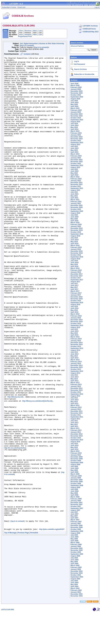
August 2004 (75, 579)
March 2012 (75, 405)
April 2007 (74, 518)
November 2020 (77, 207)
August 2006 (75, 533)
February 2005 (76, 567)
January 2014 (76, 364)
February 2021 (76, 202)
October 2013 (76, 369)
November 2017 (77, 276)
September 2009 (77, 463)
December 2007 (77, 503)
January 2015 (76, 341)
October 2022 (76, 164)
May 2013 (74, 379)
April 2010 (74, 449)
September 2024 (77, 120)
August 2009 (75, 465)
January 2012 (76, 409)
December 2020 (77, 205)
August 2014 (75, 350)
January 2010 (76, 455)
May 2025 (74, 104)
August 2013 (75, 373)
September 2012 (77, 394)
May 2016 (74, 310)
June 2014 (75, 354)
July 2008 (74, 489)
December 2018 (77, 251)
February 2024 (76, 133)
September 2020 (77, 211)
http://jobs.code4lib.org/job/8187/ (52, 623)
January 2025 (76, 112)
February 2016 (76, 316)
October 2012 (76, 392)
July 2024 (74, 124)
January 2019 (76, 249)
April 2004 (74, 586)
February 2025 (76, 110)
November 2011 (77, 413)
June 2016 (75, 308)
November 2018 (77, 253)
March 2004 (75, 588)
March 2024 (75, 131)
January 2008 (76, 501)
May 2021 (74, 196)
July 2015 (74, 329)
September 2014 (77, 348)
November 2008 (77, 482)
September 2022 (77, 165)
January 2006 (76, 546)
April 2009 (74, 472)
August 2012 (75, 396)
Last (40, 31)
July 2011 (74, 421)
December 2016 (77, 297)
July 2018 (74, 261)
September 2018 (77, 257)
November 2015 (77, 322)
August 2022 (75, 167)
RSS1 (89, 633)
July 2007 (74, 512)
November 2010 (77, 436)
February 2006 (76, 545)
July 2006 (74, 535)
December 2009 (77, 457)
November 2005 (77, 550)
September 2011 (77, 417)
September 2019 (77, 234)
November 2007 (77, 505)
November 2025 (77, 93)
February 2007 (76, 522)
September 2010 (77, 440)
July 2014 (74, 352)
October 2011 (76, 415)
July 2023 (74, 146)
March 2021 (75, 200)
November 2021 (77, 185)
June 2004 (75, 583)
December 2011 (77, 411)
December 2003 (77, 594)
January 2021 (76, 204)
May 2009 (74, 470)
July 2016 (74, 306)
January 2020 (76, 226)
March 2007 (75, 520)
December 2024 (77, 114)
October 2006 (76, 529)
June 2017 (75, 285)
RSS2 (96, 633)
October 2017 (76, 278)
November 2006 (77, 527)
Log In (77, 61)
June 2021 (75, 194)
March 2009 (75, 474)
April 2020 (74, 221)
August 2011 (75, 419)
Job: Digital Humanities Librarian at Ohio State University (42, 44)
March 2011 (75, 428)
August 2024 (75, 122)
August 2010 (75, 442)
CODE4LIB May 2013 (90, 32)
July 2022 (74, 169)
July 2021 (74, 192)
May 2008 (74, 493)
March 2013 (75, 383)
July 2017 (74, 284)
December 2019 (77, 228)
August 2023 (75, 145)
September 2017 (77, 280)
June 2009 (75, 468)
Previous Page (23, 627)
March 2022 (75, 177)
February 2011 (76, 430)
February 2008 (76, 499)
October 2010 (76, 438)
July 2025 (74, 101)
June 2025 (75, 103)
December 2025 (77, 91)
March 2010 (75, 451)
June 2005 (75, 560)
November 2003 (77, 596)
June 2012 (75, 400)
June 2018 (75, 263)
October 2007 (76, 506)
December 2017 (77, 274)
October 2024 (76, 118)
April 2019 (74, 244)
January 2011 (76, 432)
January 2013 (76, 386)
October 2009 (76, 461)
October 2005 (76, 552)
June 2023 (75, 148)
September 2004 (77, 577)
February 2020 (76, 225)
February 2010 (76, 453)
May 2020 (74, 219)
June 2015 (75, 331)
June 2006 (75, 537)
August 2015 (75, 327)
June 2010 (75, 445)
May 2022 (74, 173)
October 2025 (76, 95)
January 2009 (76, 478)
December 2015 (77, 320)
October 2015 (76, 324)
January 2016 (76, 318)
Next (35, 31)
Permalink (34, 627)
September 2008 (77, 485)
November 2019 (77, 230)
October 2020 (76, 209)
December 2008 (77, 480)
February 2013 (76, 385)
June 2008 (75, 491)
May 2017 (74, 287)
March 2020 (75, 223)
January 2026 (76, 89)
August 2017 (75, 282)
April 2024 (74, 129)
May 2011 (74, 425)
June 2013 (75, 377)
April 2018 (74, 266)
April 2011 (74, 426)
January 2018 (76, 272)
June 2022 (75, 171)
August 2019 (75, 236)
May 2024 (74, 127)
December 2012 (77, 388)
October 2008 (76, 484)
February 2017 (76, 293)
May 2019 (74, 242)
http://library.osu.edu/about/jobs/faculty (37, 470)
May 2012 (74, 402)
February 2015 (76, 339)
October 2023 (76, 141)
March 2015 (75, 337)
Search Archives (77, 43)
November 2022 (77, 162)
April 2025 (74, 106)
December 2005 (77, 548)
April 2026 (74, 84)
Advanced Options (77, 46)
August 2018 (75, 259)
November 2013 (77, 367)
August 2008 (75, 487)
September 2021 (77, 188)
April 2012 (74, 404)
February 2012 (76, 407)
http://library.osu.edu (15, 465)
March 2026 (75, 85)
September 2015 (77, 325)
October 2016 (76, 301)
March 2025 (75, 108)
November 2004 (77, 573)
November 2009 (77, 459)
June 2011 (75, 423)
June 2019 (75, 240)
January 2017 (76, 295)
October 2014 (76, 346)
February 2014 (76, 362)
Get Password (80, 64)
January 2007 (76, 524)
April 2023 (74, 152)
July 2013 (74, 375)
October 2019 (76, 232)
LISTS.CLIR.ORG (8, 641)
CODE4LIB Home (89, 29)
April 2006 (74, 541)
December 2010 (77, 434)
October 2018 (76, 255)
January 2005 (76, 569)
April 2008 (74, 495)
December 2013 (77, 365)
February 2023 (76, 156)
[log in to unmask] (27, 45)
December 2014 (77, 343)
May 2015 (74, 333)
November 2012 (77, 390)
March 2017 (75, 291)
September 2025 (77, 97)
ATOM (83, 633)
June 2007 (75, 514)
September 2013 (77, 371)
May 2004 (74, 585)
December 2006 (77, 525)
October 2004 (76, 575)
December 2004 (77, 571)
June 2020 (75, 217)
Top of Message (10, 627)
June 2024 (75, 125)
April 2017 (74, 289)
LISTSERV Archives (90, 26)
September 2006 (77, 531)
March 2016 (75, 314)
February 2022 (76, 179)
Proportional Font (25, 36)
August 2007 (75, 510)
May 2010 (74, 447)
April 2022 (74, 175)
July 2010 (74, 444)
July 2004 (74, 581)
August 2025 (75, 99)
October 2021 (76, 186)
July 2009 (74, 466)
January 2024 (76, 135)
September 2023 (77, 143)
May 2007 (74, 516)
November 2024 (77, 116)
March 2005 (75, 565)
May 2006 (74, 539)
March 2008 (75, 497)
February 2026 (76, 87)
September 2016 (77, 303)
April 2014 (74, 358)
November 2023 (77, 139)
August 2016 (75, 305)
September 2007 (77, 508)
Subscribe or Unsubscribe (84, 74)
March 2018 (75, 268)
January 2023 (76, 158)
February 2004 (76, 590)
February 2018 (76, 270)
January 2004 (76, 592)
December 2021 (77, 183)
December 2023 (77, 137)
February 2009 (76, 476)
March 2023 (75, 154)
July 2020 (74, 215)
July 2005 (74, 558)
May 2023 (74, 150)
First (21, 31)
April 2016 (74, 312)
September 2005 (77, 554)
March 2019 (75, 245)
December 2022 (77, 160)
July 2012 (74, 398)
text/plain (27, 54)
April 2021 (74, 198)
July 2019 (74, 238)
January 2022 (76, 181)
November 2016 (77, 299)
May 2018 (74, 265)
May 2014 (74, 356)
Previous (28, 31)
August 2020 (75, 213)
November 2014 (77, 345)
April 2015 (74, 335)
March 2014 (75, 360)
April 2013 (74, 381)
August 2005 (75, 556)
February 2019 (76, 247)
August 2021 (75, 190)
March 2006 (75, 543)
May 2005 (74, 562)
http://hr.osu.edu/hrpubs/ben (15, 526)
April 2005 (74, 564)
